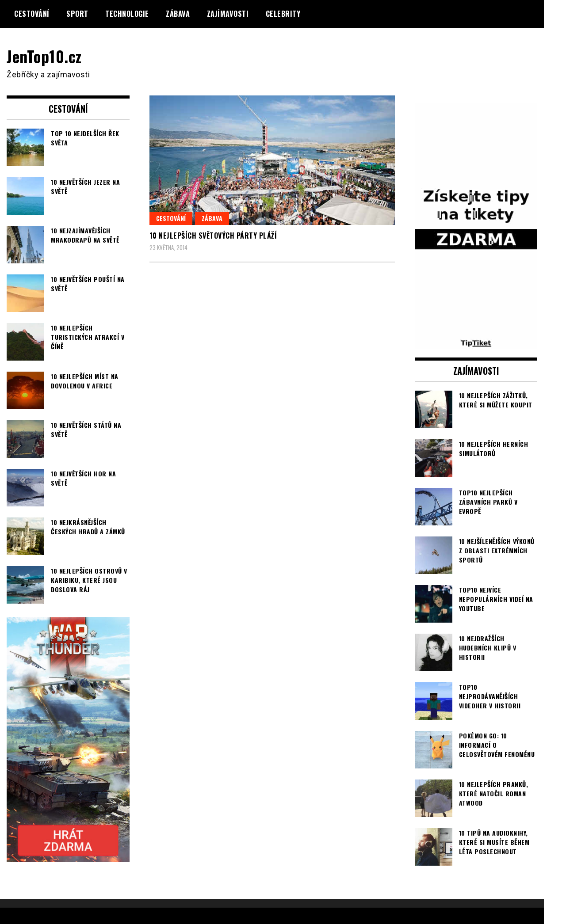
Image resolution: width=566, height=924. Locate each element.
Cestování (32, 14)
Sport (77, 14)
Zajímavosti (228, 14)
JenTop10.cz (45, 56)
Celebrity (283, 14)
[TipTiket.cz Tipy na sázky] (476, 343)
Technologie (127, 14)
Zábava (178, 14)
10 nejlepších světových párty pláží (213, 236)
